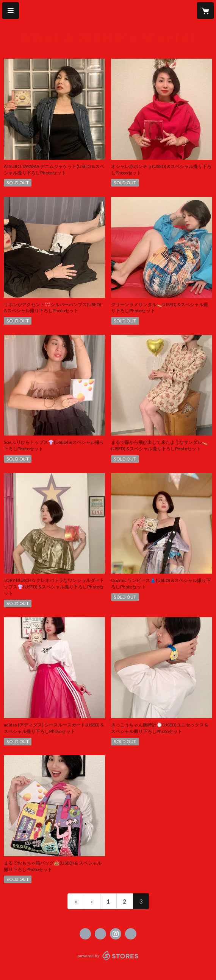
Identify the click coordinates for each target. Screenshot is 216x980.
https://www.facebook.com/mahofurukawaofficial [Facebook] (85, 934)
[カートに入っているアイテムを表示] (205, 11)
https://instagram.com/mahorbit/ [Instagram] (116, 934)
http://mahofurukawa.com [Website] (131, 934)
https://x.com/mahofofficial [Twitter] (100, 934)
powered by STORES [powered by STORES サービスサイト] (108, 961)
